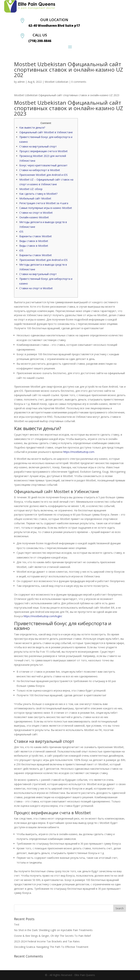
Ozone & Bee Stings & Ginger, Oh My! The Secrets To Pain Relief (52, 936)
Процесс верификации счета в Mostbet (43, 151)
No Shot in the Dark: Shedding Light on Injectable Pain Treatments (53, 930)
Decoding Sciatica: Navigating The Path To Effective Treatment (51, 947)
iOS (21, 232)
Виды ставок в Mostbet (34, 241)
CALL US (40, 35)
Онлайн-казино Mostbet (34, 217)
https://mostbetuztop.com (79, 452)
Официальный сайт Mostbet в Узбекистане (46, 132)
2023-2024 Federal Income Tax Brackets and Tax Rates (47, 941)
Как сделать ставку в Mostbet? (38, 194)
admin (21, 82)
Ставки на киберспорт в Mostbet (40, 170)
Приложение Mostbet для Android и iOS (43, 175)
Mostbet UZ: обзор (31, 189)
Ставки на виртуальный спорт (38, 146)
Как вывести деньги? (32, 128)
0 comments (79, 82)
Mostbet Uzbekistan (57, 82)
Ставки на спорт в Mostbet (36, 213)
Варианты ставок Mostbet (36, 236)
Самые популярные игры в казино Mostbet (46, 208)
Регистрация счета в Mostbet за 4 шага (44, 203)
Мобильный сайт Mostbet (35, 198)
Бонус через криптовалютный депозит (43, 165)
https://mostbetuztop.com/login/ (43, 616)
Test (17, 924)
